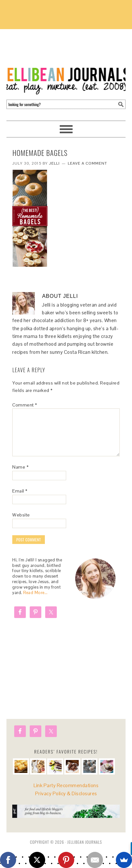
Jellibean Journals (66, 62)
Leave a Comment (87, 163)
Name (20, 467)
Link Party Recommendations (66, 785)
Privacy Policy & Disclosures (66, 793)
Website (21, 515)
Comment (25, 405)
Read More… (35, 593)
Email (20, 491)
